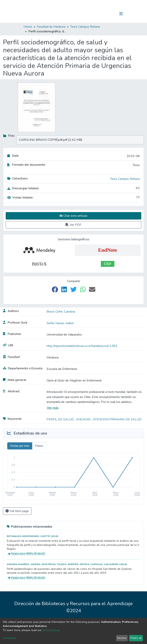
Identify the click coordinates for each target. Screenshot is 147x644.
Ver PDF (73, 225)
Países (39, 446)
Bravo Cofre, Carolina (61, 312)
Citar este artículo (74, 216)
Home (28, 27)
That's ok (136, 638)
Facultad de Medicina (51, 27)
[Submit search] (101, 14)
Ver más (53, 408)
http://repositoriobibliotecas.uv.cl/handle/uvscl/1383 (82, 346)
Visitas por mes (20, 446)
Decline (122, 638)
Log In (109, 14)
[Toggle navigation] (121, 14)
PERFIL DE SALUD (61, 419)
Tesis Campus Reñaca (85, 27)
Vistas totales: (20, 198)
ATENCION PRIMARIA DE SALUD (117, 419)
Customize (9, 638)
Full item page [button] (17, 511)
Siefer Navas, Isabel (60, 323)
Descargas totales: (23, 188)
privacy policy (51, 630)
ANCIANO (84, 419)
